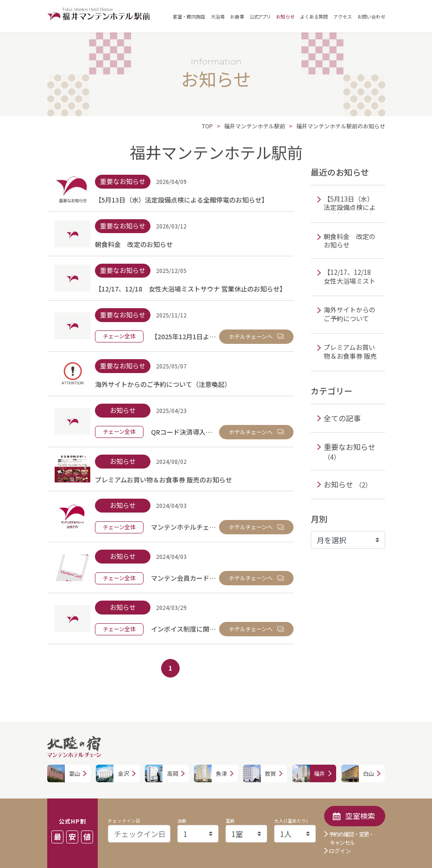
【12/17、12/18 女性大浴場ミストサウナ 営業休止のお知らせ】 (191, 289)
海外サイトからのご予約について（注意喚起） (163, 384)
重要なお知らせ (350, 451)
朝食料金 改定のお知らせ (134, 244)
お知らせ (348, 485)
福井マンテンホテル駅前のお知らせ (341, 126)
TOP (207, 126)
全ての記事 (342, 418)
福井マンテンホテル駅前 (255, 126)
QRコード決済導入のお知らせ (194, 432)
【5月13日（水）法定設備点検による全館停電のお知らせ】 (182, 200)
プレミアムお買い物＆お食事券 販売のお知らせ (163, 480)
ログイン (340, 851)
